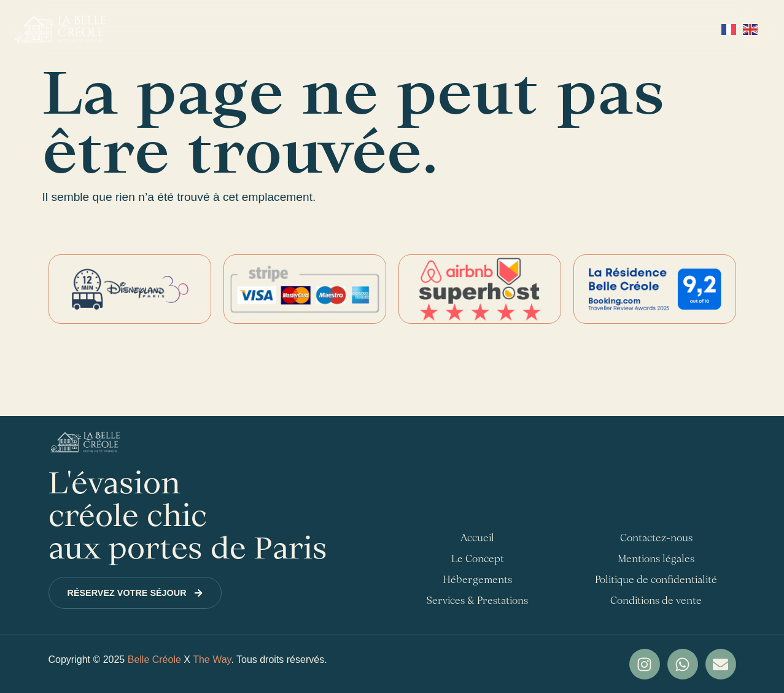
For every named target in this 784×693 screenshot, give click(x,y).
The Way (212, 660)
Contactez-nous (607, 29)
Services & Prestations (458, 29)
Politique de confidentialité (656, 579)
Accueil (186, 29)
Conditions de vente (656, 600)
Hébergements (301, 29)
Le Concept (478, 558)
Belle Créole (154, 660)
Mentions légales (656, 558)
